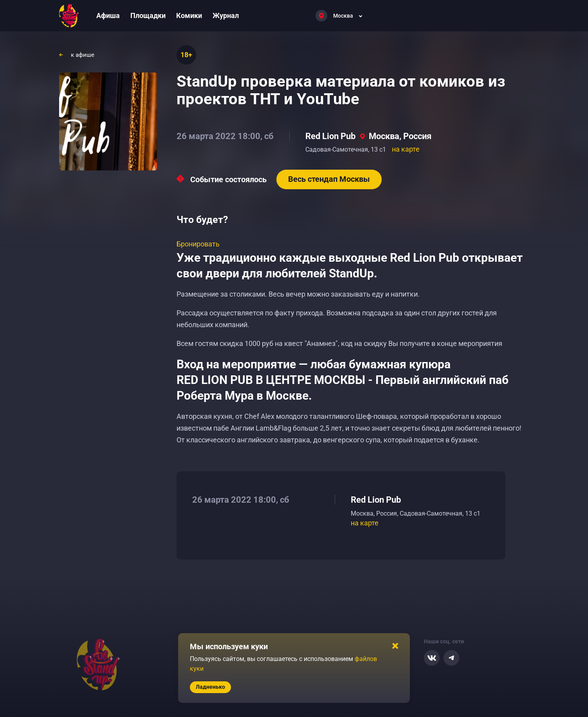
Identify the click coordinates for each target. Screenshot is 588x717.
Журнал (226, 15)
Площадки (148, 15)
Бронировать (198, 244)
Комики (189, 15)
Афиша (108, 15)
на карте (406, 149)
